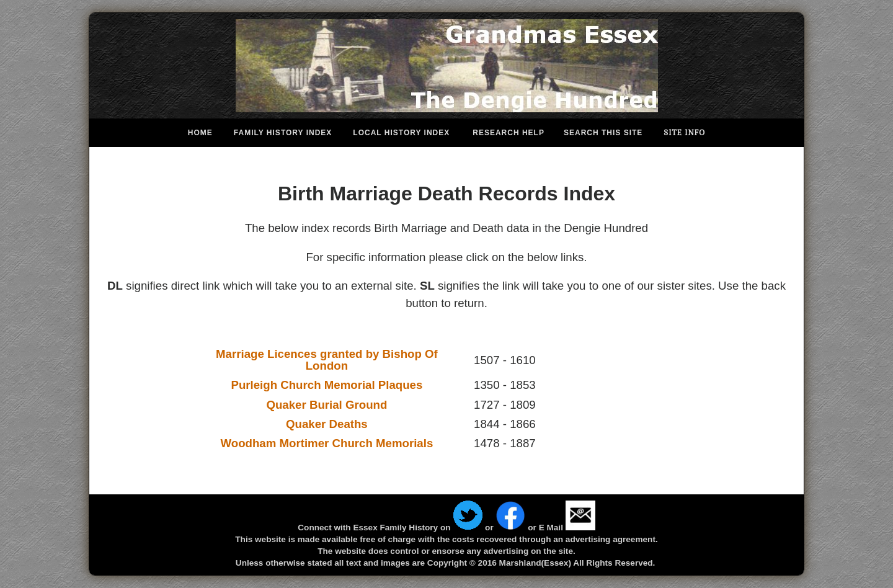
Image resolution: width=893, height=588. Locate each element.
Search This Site (603, 133)
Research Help (509, 133)
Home (200, 133)
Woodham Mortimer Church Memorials (327, 443)
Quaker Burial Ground (327, 405)
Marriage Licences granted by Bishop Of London (327, 360)
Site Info (684, 133)
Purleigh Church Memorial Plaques (327, 385)
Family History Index (283, 133)
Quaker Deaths (327, 424)
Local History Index (401, 133)
